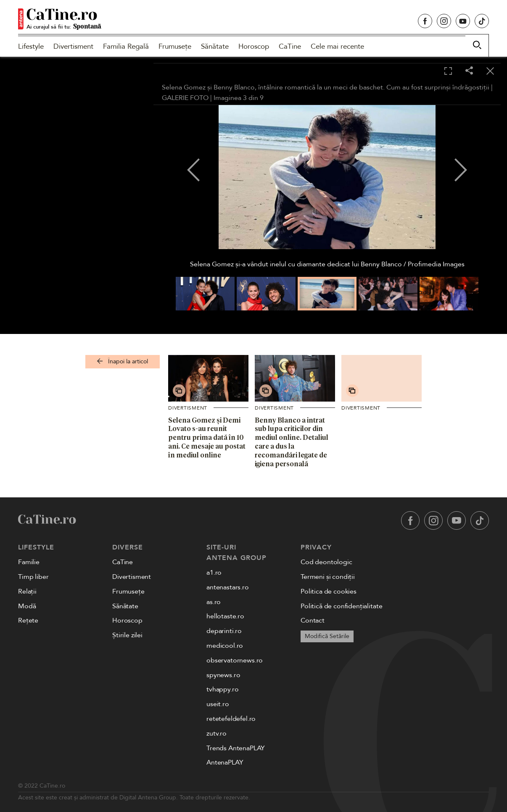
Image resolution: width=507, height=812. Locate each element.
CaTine (290, 46)
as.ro (214, 602)
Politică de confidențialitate (341, 606)
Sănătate (215, 46)
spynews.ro (223, 675)
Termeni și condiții (328, 577)
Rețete (28, 620)
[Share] (469, 71)
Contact (313, 620)
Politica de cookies (329, 591)
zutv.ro (217, 733)
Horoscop (254, 46)
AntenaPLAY (225, 762)
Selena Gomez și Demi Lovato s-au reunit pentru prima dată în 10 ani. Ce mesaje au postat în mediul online (207, 438)
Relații (27, 591)
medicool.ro (225, 646)
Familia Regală (126, 46)
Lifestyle (31, 46)
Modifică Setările (327, 636)
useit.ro (218, 704)
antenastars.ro (228, 587)
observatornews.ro (235, 660)
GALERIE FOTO (185, 98)
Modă (27, 606)
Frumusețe (175, 46)
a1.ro (214, 573)
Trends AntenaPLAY (236, 748)
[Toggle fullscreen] (448, 71)
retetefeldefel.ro (231, 719)
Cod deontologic (326, 562)
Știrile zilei (127, 635)
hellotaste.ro (225, 616)
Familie (29, 562)
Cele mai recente (337, 46)
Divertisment (73, 46)
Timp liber (33, 577)
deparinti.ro (224, 631)
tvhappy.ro (222, 689)
